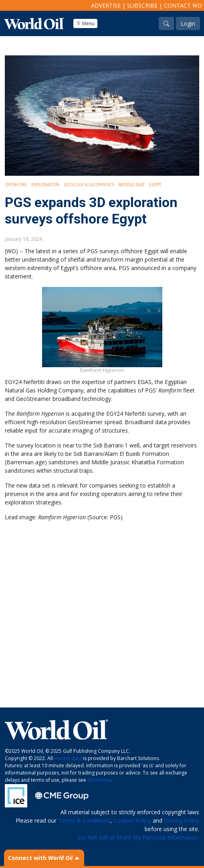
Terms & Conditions (84, 820)
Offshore (16, 185)
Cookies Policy (132, 820)
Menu (85, 23)
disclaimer (99, 780)
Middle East (132, 185)
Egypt (155, 185)
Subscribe (142, 5)
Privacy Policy (182, 820)
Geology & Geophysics (89, 185)
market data (68, 758)
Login (188, 23)
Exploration (45, 185)
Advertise (106, 5)
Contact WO (183, 5)
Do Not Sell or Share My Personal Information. (138, 837)
